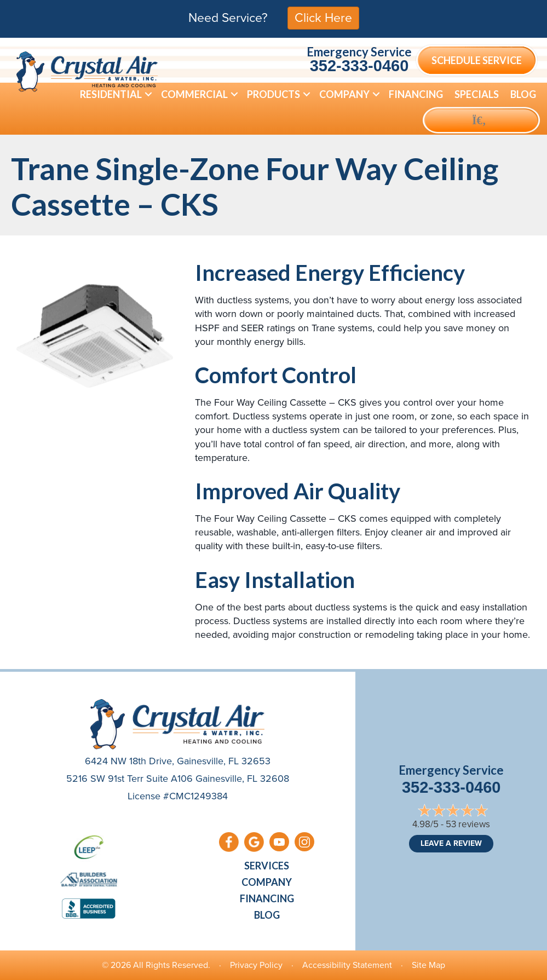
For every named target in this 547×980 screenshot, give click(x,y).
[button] (148, 94)
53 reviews (468, 824)
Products (273, 94)
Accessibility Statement (347, 965)
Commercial (194, 94)
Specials (477, 94)
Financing (416, 94)
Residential (111, 94)
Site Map (428, 965)
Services (267, 866)
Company (344, 94)
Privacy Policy (256, 965)
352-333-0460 (359, 66)
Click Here (323, 18)
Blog (523, 94)
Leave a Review (451, 843)
